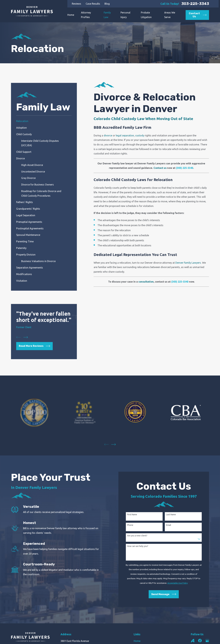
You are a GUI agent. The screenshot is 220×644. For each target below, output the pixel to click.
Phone (130, 525)
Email (169, 525)
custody (140, 135)
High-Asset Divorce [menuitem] (32, 165)
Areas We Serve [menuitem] (170, 15)
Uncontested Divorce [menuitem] (33, 172)
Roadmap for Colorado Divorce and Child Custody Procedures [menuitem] (41, 193)
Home (137, 641)
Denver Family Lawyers (188, 263)
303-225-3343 (195, 4)
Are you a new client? (137, 536)
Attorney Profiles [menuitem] (86, 15)
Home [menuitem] (71, 15)
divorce (108, 135)
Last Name (171, 514)
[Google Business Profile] (207, 641)
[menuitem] (44, 121)
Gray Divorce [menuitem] (28, 178)
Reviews (76, 4)
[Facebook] (200, 641)
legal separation (125, 135)
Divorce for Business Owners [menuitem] (38, 185)
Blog (107, 4)
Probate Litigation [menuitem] (146, 15)
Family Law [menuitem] (107, 15)
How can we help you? (138, 546)
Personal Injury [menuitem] (125, 15)
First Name (132, 514)
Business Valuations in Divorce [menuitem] (38, 261)
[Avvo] (193, 641)
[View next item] (26, 337)
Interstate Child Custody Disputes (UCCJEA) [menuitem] (40, 143)
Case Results (93, 4)
